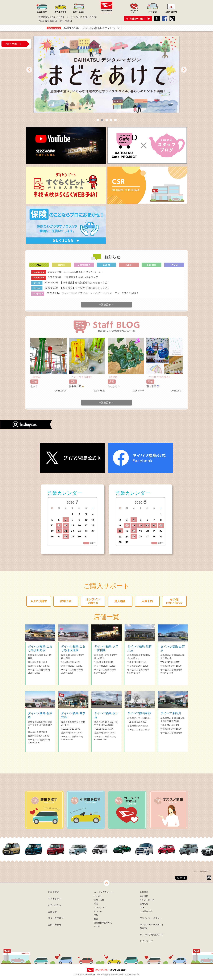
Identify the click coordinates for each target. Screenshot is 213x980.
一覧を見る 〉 (106, 402)
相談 (96, 919)
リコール (98, 911)
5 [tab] (115, 120)
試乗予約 (66, 601)
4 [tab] (111, 120)
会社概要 (144, 896)
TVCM (174, 265)
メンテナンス (100, 907)
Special (152, 265)
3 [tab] (106, 120)
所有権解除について (103, 923)
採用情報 (144, 904)
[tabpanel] (106, 74)
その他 (97, 926)
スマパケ (98, 896)
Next (184, 70)
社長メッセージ (147, 900)
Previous (29, 70)
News (61, 265)
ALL (39, 265)
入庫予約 (147, 601)
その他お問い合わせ (174, 601)
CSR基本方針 (146, 911)
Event (106, 265)
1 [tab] (98, 120)
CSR (142, 907)
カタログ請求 (39, 601)
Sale (129, 265)
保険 (96, 915)
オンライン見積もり (93, 601)
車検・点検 (99, 900)
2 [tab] (102, 120)
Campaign (84, 265)
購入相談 (120, 601)
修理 (96, 904)
